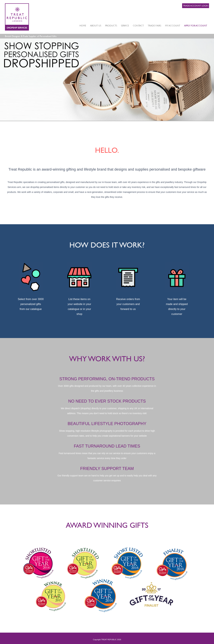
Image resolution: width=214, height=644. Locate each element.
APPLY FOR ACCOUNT (196, 26)
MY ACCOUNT (173, 26)
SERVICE (125, 26)
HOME (83, 26)
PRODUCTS (111, 26)
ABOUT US (96, 26)
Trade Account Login (196, 6)
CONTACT (138, 26)
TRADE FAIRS (154, 26)
